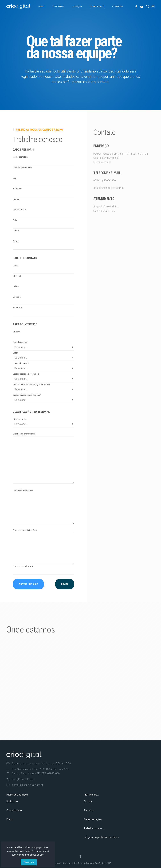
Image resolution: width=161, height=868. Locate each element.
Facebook (18, 307)
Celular (16, 286)
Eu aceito (29, 862)
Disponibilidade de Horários (26, 374)
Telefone (17, 276)
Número (16, 199)
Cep (15, 178)
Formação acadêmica (23, 490)
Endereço (17, 188)
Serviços (77, 6)
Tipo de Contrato (21, 342)
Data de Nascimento (22, 167)
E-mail (16, 265)
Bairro (16, 220)
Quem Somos (97, 6)
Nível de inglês (20, 419)
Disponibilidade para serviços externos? (31, 384)
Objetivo (17, 332)
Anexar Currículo (28, 584)
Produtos (58, 6)
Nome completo (20, 157)
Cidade (16, 231)
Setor (15, 353)
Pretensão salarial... (22, 363)
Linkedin (17, 297)
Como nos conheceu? (23, 566)
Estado (16, 241)
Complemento (19, 210)
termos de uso (37, 855)
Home (41, 6)
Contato (117, 6)
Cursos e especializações (25, 530)
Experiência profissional (24, 434)
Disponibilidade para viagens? (27, 395)
